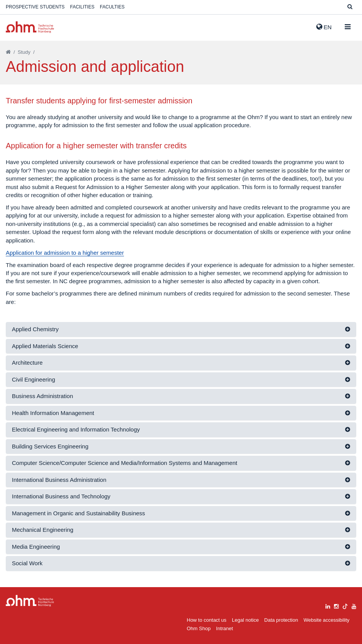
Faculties (112, 7)
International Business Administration (59, 480)
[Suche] (350, 7)
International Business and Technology (61, 496)
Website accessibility (327, 620)
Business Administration (42, 396)
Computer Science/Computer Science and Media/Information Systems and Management (125, 463)
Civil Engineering (34, 379)
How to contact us (207, 620)
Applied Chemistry (35, 329)
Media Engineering (36, 547)
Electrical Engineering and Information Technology (76, 429)
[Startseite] (8, 52)
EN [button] (324, 27)
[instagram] (336, 605)
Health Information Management (53, 413)
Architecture (27, 363)
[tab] (181, 329)
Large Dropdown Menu (30, 601)
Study (24, 52)
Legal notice (245, 620)
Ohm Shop (199, 628)
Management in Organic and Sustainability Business (79, 513)
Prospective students (35, 7)
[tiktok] (345, 605)
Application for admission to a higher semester (65, 253)
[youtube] (354, 605)
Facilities (82, 7)
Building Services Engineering (50, 446)
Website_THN (30, 27)
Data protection (281, 620)
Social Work (27, 563)
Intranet (225, 628)
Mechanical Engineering (43, 530)
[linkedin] (328, 605)
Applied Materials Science (45, 346)
